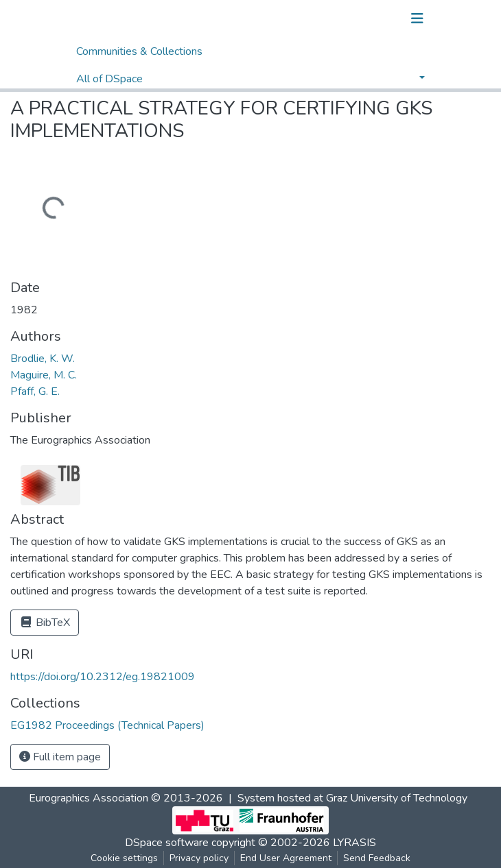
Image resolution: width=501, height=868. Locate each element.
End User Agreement (286, 858)
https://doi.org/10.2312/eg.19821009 (103, 677)
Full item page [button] (60, 757)
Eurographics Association (89, 798)
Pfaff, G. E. (35, 391)
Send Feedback (377, 858)
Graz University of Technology (397, 798)
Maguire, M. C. (44, 375)
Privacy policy (199, 858)
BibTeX (45, 623)
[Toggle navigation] (417, 19)
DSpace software (167, 843)
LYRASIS (354, 843)
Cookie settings (124, 858)
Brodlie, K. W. (43, 359)
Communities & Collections (139, 51)
